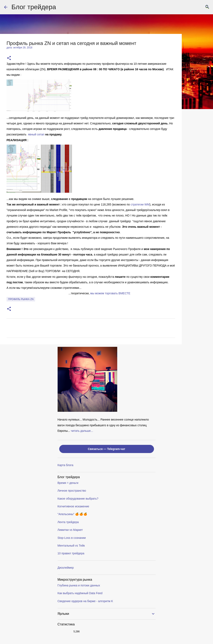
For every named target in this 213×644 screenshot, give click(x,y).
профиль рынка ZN (21, 299)
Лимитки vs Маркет (70, 530)
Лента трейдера (68, 522)
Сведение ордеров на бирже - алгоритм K (85, 601)
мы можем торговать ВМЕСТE (110, 293)
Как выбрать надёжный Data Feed (80, 593)
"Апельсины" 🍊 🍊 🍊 (72, 514)
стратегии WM (140, 204)
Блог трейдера (34, 7)
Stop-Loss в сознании (72, 538)
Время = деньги (68, 483)
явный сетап (36, 134)
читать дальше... (82, 431)
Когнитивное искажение (73, 506)
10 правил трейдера (71, 553)
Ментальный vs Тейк (71, 546)
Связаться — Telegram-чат (106, 449)
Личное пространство (72, 491)
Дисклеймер (66, 568)
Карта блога (65, 465)
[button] (9, 58)
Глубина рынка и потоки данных (79, 585)
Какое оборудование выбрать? (78, 499)
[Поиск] (207, 7)
